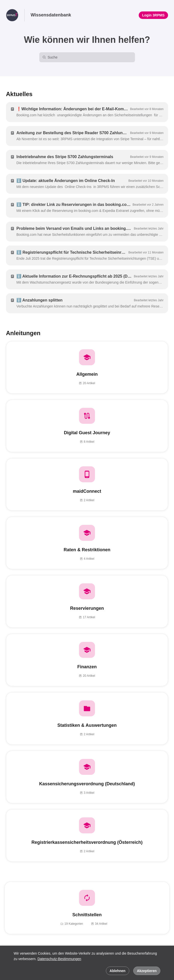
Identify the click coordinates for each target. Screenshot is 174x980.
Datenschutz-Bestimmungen (59, 959)
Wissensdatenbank (51, 15)
